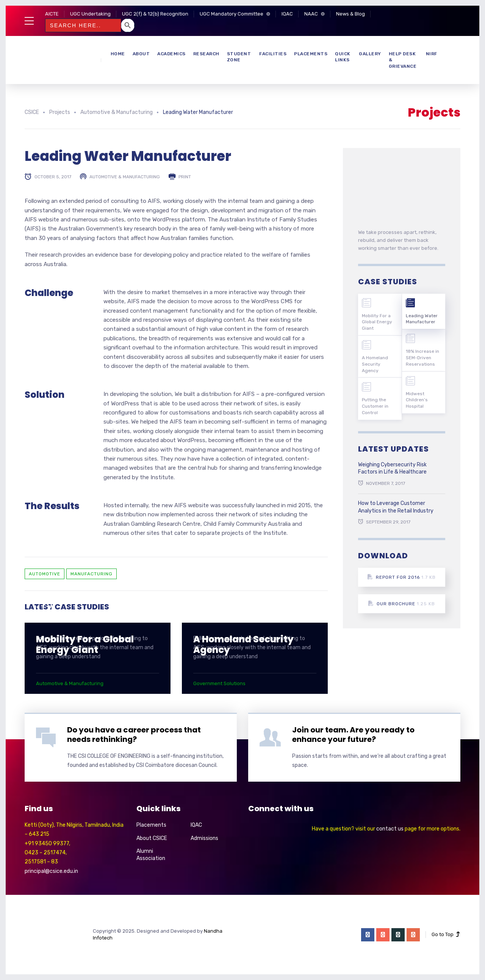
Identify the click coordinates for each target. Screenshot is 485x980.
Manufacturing (92, 574)
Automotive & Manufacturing (125, 177)
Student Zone (239, 57)
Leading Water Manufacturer (422, 319)
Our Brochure (402, 604)
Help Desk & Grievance (403, 60)
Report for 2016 (402, 577)
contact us (390, 829)
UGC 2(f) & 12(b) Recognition (155, 14)
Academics (171, 54)
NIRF (432, 54)
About (141, 54)
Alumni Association (151, 855)
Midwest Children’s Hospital (417, 400)
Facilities (273, 54)
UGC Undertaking (90, 14)
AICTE (52, 14)
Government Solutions (219, 683)
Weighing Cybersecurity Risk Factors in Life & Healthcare (392, 468)
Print (185, 177)
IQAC (287, 14)
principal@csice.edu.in (51, 871)
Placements (311, 54)
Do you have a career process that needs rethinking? (134, 735)
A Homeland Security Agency (243, 645)
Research (206, 54)
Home (118, 54)
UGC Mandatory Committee (232, 14)
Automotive (45, 574)
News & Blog (350, 14)
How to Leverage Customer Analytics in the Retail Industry (396, 507)
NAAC (311, 14)
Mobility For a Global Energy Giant (85, 645)
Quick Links (343, 57)
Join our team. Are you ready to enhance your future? (353, 735)
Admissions (204, 838)
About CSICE (152, 838)
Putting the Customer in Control (375, 406)
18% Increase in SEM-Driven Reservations (422, 358)
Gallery (370, 54)
